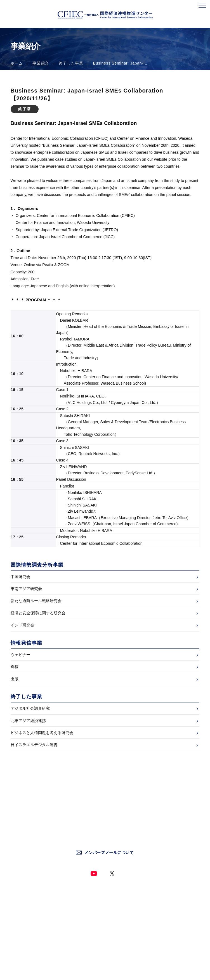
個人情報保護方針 (121, 916)
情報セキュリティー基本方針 (130, 926)
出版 (15, 679)
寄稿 (15, 667)
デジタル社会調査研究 (30, 708)
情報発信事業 (21, 937)
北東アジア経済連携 (28, 721)
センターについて (25, 905)
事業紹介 (41, 63)
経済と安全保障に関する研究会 (38, 613)
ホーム (17, 63)
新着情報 (18, 916)
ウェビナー (20, 655)
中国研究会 (20, 577)
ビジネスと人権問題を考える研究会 (42, 733)
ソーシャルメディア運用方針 (130, 937)
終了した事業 (21, 947)
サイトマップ (117, 947)
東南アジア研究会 (26, 589)
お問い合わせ (117, 895)
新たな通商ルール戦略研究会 (36, 601)
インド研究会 (22, 625)
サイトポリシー (119, 905)
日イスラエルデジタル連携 (34, 745)
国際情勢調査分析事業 (28, 926)
